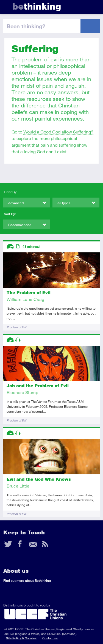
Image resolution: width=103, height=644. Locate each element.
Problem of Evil (16, 327)
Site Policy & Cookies (21, 638)
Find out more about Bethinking (27, 581)
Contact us (50, 638)
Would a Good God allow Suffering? (58, 132)
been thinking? (26, 26)
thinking (37, 6)
